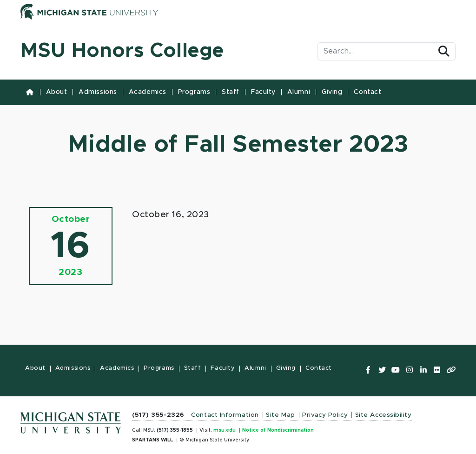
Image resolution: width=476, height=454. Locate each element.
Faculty (263, 92)
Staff (231, 92)
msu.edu (225, 430)
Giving (332, 92)
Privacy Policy (325, 415)
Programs (194, 92)
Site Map (280, 415)
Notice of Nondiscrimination (278, 430)
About (57, 92)
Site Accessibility (383, 415)
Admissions (98, 92)
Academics (148, 92)
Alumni (299, 92)
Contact (367, 92)
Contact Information (225, 415)
